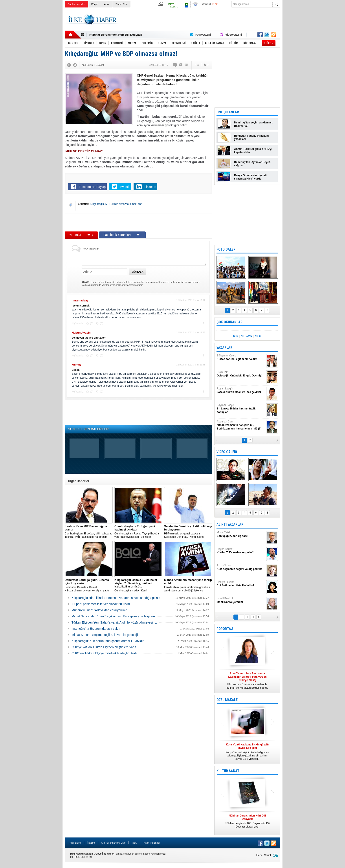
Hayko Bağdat (241, 551)
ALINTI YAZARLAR (230, 524)
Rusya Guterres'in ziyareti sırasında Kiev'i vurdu (250, 177)
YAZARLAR (224, 348)
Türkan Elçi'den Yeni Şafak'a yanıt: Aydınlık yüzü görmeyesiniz (114, 622)
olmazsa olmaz (128, 204)
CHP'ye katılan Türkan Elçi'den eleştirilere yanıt (104, 647)
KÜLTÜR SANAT (228, 771)
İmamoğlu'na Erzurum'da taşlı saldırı (96, 629)
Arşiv (107, 4)
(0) (91, 323)
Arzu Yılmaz (241, 567)
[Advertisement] (303, 77)
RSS (134, 843)
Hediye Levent (241, 584)
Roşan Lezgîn (241, 390)
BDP (115, 204)
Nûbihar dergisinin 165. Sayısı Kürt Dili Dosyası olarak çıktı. (247, 821)
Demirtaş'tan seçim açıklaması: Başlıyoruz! (254, 124)
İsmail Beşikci (241, 600)
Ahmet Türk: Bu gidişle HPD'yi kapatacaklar (253, 151)
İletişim (91, 843)
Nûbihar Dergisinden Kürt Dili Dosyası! (116, 35)
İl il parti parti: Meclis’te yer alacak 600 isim (101, 604)
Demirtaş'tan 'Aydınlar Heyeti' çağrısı (253, 164)
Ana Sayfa (75, 843)
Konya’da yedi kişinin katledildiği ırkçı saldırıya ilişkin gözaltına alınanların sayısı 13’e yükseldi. (247, 752)
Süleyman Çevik (241, 357)
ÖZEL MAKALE (227, 700)
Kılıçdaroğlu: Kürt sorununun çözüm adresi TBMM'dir (108, 641)
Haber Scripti (264, 855)
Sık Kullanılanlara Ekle (113, 843)
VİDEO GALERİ (227, 452)
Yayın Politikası (151, 843)
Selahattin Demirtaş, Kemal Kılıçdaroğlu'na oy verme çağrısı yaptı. (89, 585)
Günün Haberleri (76, 4)
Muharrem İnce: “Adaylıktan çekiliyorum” (99, 610)
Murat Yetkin (241, 534)
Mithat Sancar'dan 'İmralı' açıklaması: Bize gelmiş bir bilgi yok (113, 616)
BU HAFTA (246, 336)
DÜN (236, 336)
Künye (95, 4)
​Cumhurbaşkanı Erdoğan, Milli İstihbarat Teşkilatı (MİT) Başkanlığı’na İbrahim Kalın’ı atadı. (89, 532)
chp (140, 204)
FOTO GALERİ (226, 249)
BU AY (258, 336)
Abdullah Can (241, 425)
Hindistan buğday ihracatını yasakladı (251, 137)
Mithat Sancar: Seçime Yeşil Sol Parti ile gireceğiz (105, 635)
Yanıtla (79, 323)
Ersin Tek (241, 374)
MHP (108, 204)
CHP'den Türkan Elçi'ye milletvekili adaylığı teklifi (105, 653)
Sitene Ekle (121, 4)
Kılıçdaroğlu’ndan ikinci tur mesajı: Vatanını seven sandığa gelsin (116, 598)
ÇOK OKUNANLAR (229, 322)
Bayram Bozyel (241, 409)
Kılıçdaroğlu (97, 204)
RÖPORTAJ (225, 629)
